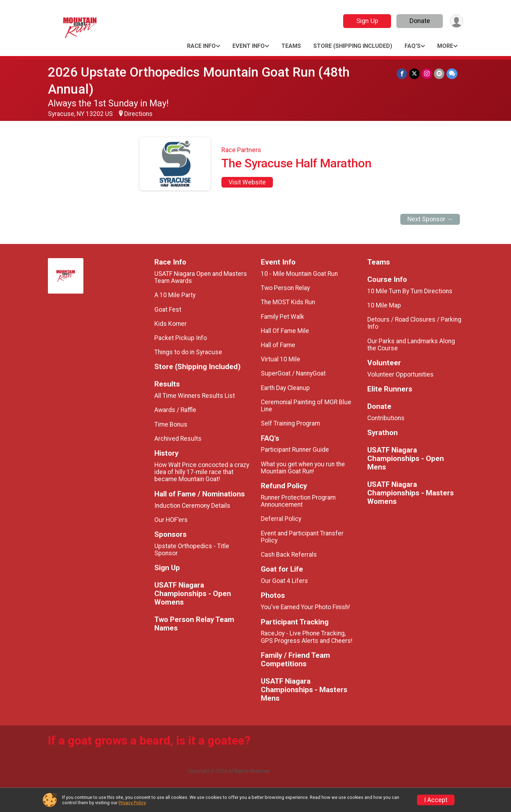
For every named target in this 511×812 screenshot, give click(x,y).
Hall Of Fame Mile (285, 331)
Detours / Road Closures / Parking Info (414, 323)
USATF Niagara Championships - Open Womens (193, 594)
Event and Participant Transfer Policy (302, 537)
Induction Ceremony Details (192, 506)
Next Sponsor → (430, 219)
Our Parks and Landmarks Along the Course (411, 345)
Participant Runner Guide (295, 450)
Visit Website (247, 182)
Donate (420, 21)
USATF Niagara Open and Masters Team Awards (201, 277)
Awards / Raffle (175, 410)
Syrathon (383, 433)
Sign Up (367, 21)
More (445, 46)
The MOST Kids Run (288, 302)
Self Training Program (290, 423)
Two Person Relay (285, 288)
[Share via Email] (439, 74)
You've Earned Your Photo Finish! (305, 607)
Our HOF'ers (171, 520)
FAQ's (413, 46)
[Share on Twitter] (414, 74)
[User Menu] (457, 21)
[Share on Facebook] (402, 74)
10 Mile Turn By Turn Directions (410, 291)
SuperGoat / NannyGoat (293, 373)
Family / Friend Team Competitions (295, 660)
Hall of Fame (278, 345)
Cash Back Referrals (289, 555)
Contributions (386, 418)
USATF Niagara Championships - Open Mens (406, 459)
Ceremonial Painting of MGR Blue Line (306, 406)
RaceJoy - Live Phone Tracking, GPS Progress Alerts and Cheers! (307, 637)
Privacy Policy (132, 803)
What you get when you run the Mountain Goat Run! (303, 468)
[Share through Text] (452, 74)
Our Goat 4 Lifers (284, 581)
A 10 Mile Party (175, 295)
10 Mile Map (384, 305)
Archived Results (178, 439)
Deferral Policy (281, 519)
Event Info (249, 46)
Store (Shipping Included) (353, 46)
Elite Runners (390, 389)
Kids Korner (171, 324)
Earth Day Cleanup (285, 388)
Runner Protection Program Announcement (298, 501)
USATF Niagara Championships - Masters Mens (304, 690)
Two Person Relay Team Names (194, 624)
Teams (291, 46)
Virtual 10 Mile (281, 359)
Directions (138, 114)
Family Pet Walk (282, 317)
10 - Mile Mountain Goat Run (299, 274)
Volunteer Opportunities (400, 374)
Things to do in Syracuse (188, 352)
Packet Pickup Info (181, 338)
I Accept (436, 800)
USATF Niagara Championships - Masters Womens (411, 493)
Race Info (201, 46)
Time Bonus (171, 424)
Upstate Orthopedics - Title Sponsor (192, 550)
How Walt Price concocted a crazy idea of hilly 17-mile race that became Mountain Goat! (202, 472)
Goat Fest (168, 310)
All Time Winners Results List (195, 396)
